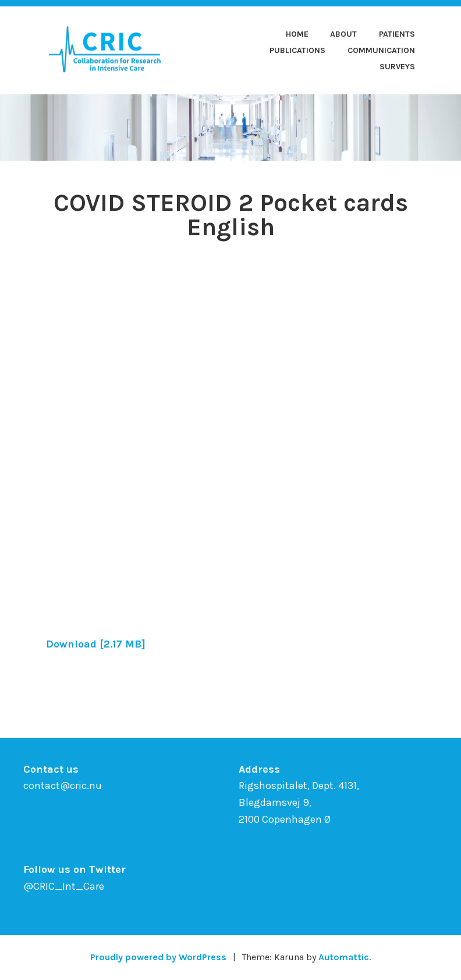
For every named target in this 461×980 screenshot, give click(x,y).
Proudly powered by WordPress (158, 957)
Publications (297, 50)
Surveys (397, 67)
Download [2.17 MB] (96, 644)
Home (297, 34)
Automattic (344, 957)
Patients (397, 34)
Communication (381, 50)
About (343, 34)
